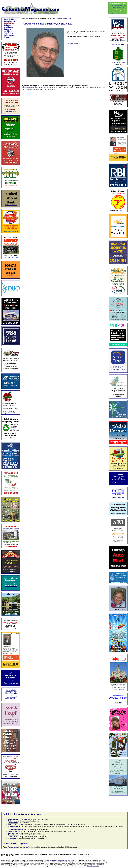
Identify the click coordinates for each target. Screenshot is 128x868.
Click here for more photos (62, 18)
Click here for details (11, 112)
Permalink (70, 43)
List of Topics (8, 31)
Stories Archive (9, 35)
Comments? (77, 43)
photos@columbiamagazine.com (32, 88)
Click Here (118, 703)
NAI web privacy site (93, 866)
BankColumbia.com (118, 63)
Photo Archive (8, 33)
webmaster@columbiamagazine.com (60, 860)
